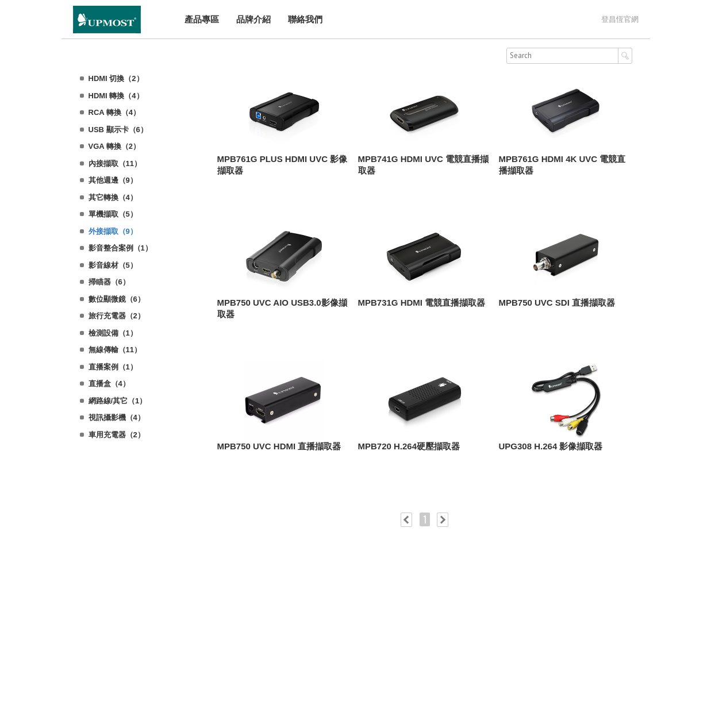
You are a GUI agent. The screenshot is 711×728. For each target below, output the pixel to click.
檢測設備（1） (113, 333)
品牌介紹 (253, 19)
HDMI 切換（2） (116, 78)
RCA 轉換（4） (115, 112)
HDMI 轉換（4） (116, 96)
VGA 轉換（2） (115, 146)
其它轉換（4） (113, 197)
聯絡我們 (305, 19)
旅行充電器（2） (117, 316)
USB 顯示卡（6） (118, 130)
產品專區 (201, 19)
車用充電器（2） (117, 435)
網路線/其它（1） (118, 401)
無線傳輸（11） (115, 350)
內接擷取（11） (115, 163)
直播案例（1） (113, 367)
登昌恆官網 (620, 19)
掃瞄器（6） (109, 282)
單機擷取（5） (113, 214)
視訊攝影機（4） (117, 417)
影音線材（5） (113, 265)
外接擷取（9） (113, 231)
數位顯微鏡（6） (117, 299)
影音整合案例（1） (120, 248)
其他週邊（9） (113, 180)
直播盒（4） (109, 384)
